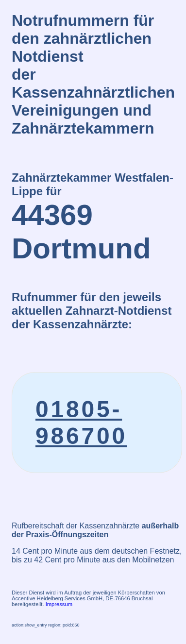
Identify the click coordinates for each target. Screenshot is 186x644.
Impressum (59, 604)
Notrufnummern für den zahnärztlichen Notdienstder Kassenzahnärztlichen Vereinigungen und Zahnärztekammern (93, 74)
